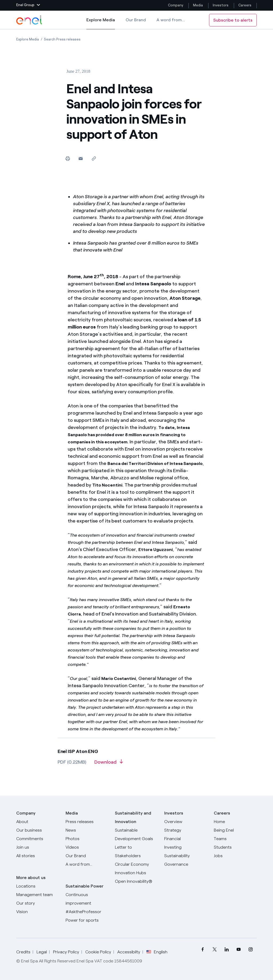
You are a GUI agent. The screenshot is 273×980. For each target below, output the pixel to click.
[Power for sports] (87, 920)
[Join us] (38, 847)
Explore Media (101, 23)
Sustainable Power (85, 886)
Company (176, 5)
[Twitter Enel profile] (215, 949)
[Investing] (186, 847)
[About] (38, 822)
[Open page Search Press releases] (62, 39)
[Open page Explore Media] (28, 39)
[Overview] (186, 822)
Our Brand (136, 20)
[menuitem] (203, 949)
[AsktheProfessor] (87, 912)
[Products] (38, 830)
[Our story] (38, 903)
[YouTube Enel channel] (239, 949)
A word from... (171, 20)
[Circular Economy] (136, 864)
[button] (28, 5)
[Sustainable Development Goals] (136, 835)
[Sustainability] (186, 856)
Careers (245, 5)
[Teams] (235, 839)
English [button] (157, 952)
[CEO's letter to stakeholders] (136, 852)
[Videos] (87, 847)
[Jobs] (235, 856)
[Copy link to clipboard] (94, 158)
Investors (221, 5)
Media (198, 5)
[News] (87, 830)
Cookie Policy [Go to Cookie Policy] (98, 952)
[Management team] (38, 895)
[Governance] (186, 864)
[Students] (235, 847)
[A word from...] (87, 864)
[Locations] (38, 886)
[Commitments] (38, 839)
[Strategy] (186, 830)
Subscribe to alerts (233, 20)
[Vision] (38, 912)
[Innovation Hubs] (136, 873)
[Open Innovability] (136, 881)
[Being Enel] (235, 830)
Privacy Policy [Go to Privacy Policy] (66, 952)
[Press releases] (87, 822)
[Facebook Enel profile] (203, 949)
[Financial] (186, 839)
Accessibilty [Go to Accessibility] (129, 952)
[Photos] (87, 839)
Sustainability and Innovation (133, 817)
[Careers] (235, 822)
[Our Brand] (87, 856)
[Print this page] (68, 158)
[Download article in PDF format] (109, 764)
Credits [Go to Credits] (23, 952)
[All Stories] (38, 856)
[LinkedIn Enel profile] (227, 949)
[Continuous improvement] (87, 899)
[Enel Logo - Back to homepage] (30, 20)
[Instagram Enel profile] (251, 949)
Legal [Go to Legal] (42, 952)
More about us (31, 878)
